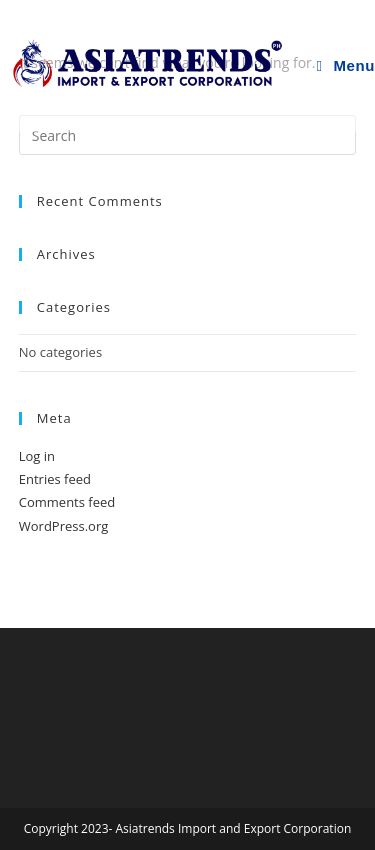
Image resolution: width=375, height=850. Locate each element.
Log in (37, 456)
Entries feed (55, 479)
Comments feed (67, 502)
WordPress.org (64, 526)
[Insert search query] (188, 135)
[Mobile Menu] (346, 66)
